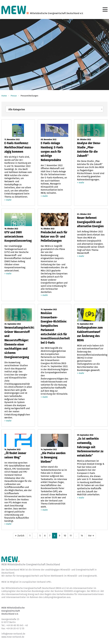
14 (82, 536)
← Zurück (20, 536)
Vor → (91, 536)
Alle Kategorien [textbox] (17, 109)
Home (4, 96)
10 (65, 536)
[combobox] (54, 109)
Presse (14, 96)
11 (71, 536)
